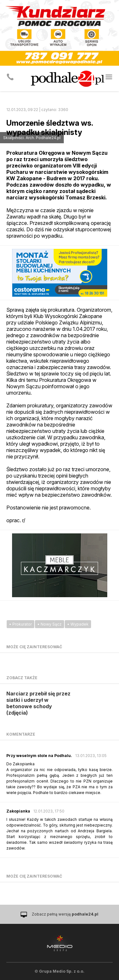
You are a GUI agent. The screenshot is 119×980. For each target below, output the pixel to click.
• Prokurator (20, 624)
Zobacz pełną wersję (65, 914)
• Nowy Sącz (50, 624)
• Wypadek (78, 624)
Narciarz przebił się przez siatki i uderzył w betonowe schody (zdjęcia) (38, 703)
